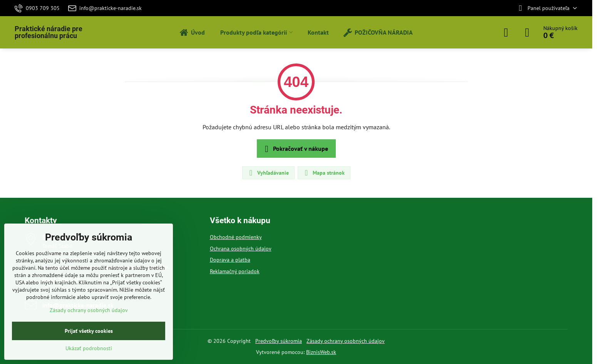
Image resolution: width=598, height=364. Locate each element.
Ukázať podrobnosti (89, 348)
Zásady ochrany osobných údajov (346, 341)
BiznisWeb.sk (321, 352)
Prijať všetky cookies (89, 331)
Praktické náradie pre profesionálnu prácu (49, 32)
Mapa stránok (324, 173)
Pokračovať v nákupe (295, 149)
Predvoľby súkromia (279, 341)
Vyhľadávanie (268, 173)
